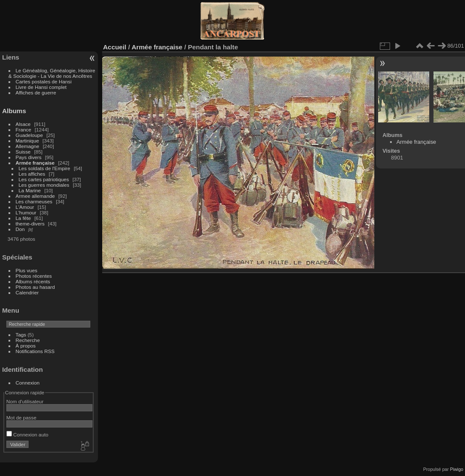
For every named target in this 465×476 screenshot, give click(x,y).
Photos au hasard (35, 287)
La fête (23, 218)
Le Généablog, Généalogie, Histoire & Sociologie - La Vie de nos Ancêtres (52, 73)
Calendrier (27, 292)
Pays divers (29, 157)
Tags (21, 335)
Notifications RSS (35, 351)
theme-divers (30, 224)
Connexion (28, 383)
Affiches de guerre (36, 93)
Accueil (115, 47)
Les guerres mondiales (44, 185)
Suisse (23, 152)
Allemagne (28, 146)
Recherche (28, 340)
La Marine (30, 190)
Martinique (27, 141)
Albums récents (33, 281)
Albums (14, 111)
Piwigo (457, 469)
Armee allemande (35, 196)
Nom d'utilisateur (25, 401)
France (24, 130)
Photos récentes (34, 276)
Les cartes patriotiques (44, 179)
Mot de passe (22, 418)
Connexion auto (27, 435)
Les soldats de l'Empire (44, 168)
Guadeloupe (29, 135)
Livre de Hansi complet (41, 87)
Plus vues (27, 270)
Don (20, 229)
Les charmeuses (34, 201)
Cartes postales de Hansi (44, 81)
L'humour (26, 212)
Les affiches (32, 174)
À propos (26, 346)
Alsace (23, 124)
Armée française (35, 163)
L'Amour (25, 207)
